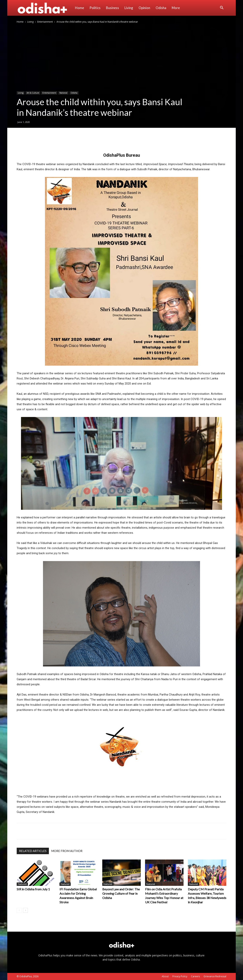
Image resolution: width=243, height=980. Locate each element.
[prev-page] (19, 910)
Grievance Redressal (215, 976)
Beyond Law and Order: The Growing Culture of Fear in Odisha (121, 893)
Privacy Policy (180, 976)
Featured (22, 884)
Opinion (144, 8)
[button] (222, 8)
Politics (95, 8)
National (63, 93)
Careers (195, 976)
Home (79, 8)
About (165, 976)
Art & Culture (33, 93)
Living (129, 8)
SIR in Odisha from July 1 (33, 889)
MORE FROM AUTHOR (67, 851)
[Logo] (44, 8)
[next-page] (25, 910)
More (176, 8)
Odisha (161, 8)
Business (112, 8)
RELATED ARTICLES (33, 851)
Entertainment (45, 22)
